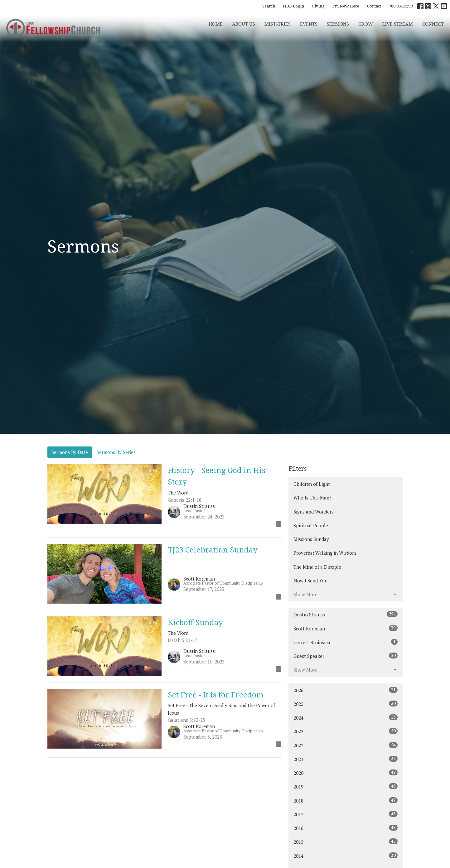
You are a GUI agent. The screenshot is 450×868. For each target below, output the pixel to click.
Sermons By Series (116, 452)
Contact (374, 6)
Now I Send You (310, 581)
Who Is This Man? (312, 498)
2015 (346, 842)
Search (269, 6)
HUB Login (293, 6)
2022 (346, 745)
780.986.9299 (401, 6)
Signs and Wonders (314, 512)
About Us (244, 24)
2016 (346, 828)
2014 (346, 856)
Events (309, 24)
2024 (346, 718)
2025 (346, 704)
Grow (366, 24)
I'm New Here (346, 6)
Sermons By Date (70, 452)
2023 (346, 731)
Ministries (278, 24)
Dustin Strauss (346, 614)
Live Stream (398, 24)
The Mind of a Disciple (317, 567)
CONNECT (433, 24)
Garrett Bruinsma (346, 642)
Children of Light (312, 484)
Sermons (338, 24)
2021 (346, 759)
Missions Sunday (311, 539)
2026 (346, 690)
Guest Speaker (346, 656)
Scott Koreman (346, 628)
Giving (318, 6)
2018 (346, 800)
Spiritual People (311, 525)
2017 (346, 814)
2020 (346, 773)
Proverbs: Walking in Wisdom (325, 553)
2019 (346, 786)
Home (216, 24)
